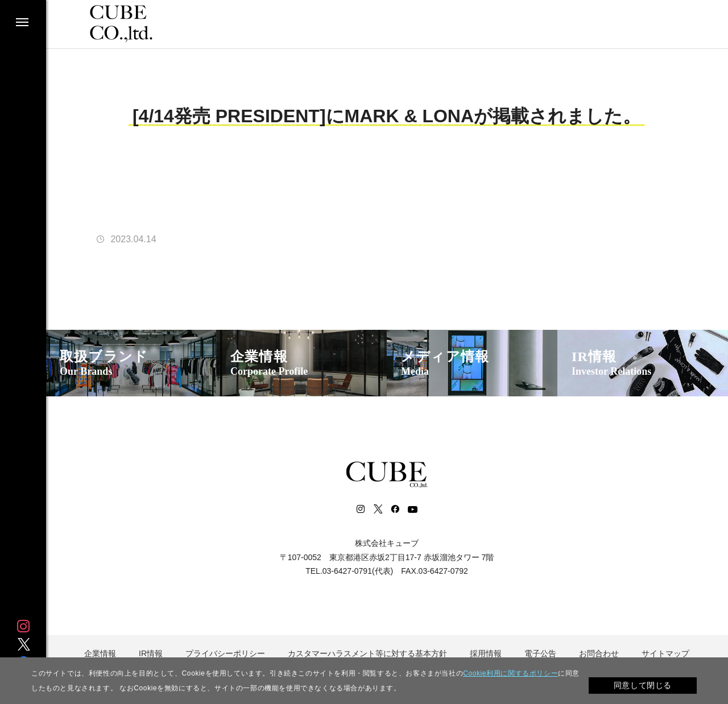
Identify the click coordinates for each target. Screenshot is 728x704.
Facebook (395, 509)
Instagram (23, 626)
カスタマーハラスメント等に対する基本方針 (367, 653)
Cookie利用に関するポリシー (510, 673)
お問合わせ (599, 653)
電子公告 (540, 653)
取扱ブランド (104, 364)
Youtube (412, 509)
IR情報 (611, 364)
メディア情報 (445, 364)
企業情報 (269, 364)
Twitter (23, 644)
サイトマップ (665, 653)
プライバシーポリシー (225, 653)
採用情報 (486, 653)
